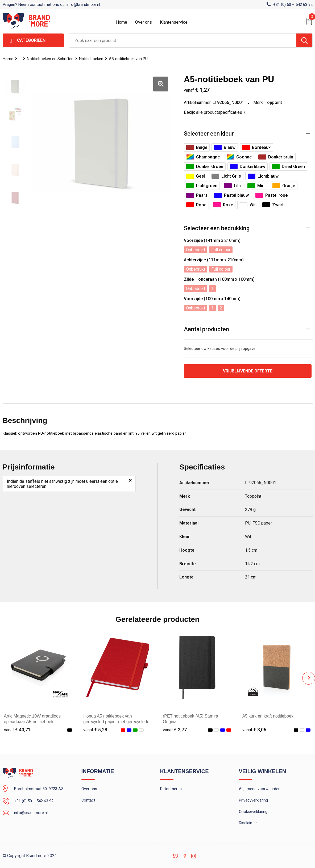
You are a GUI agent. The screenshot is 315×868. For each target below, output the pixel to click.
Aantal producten (206, 329)
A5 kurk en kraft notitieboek (268, 716)
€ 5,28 (95, 730)
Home (122, 22)
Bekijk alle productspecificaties (215, 112)
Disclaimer (248, 823)
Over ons (144, 22)
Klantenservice (174, 22)
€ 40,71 (17, 730)
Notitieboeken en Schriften (51, 59)
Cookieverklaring (253, 812)
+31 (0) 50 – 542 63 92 (293, 5)
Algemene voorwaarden (260, 789)
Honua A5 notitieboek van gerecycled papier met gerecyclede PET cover (116, 722)
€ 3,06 (254, 730)
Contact (88, 800)
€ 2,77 (175, 730)
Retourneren (171, 789)
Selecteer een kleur (209, 134)
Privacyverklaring (253, 800)
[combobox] (183, 40)
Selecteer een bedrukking (217, 228)
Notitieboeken (92, 59)
